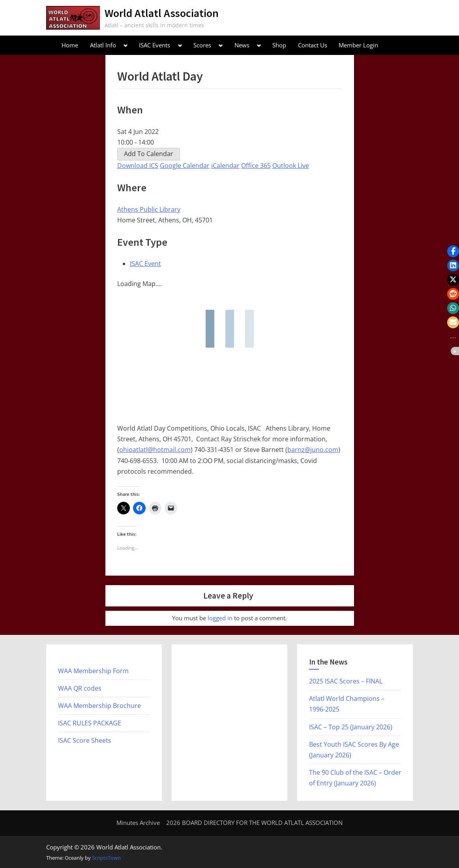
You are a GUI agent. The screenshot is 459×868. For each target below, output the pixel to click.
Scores (202, 45)
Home (70, 45)
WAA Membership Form (93, 671)
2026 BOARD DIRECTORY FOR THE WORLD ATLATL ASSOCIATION (254, 823)
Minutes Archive (138, 823)
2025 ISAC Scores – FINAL (346, 681)
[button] (453, 251)
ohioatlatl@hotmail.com (155, 450)
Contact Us (313, 45)
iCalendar (225, 166)
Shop (279, 45)
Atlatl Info (103, 45)
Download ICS (138, 166)
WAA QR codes (80, 688)
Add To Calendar (149, 154)
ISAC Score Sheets (85, 740)
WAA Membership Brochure (99, 706)
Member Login (358, 45)
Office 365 (256, 166)
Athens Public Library (149, 209)
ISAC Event (145, 264)
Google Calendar (185, 166)
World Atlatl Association (162, 13)
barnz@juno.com (313, 450)
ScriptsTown (106, 858)
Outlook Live (291, 166)
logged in (220, 618)
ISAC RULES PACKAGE (90, 723)
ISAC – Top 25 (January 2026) (351, 727)
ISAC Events (155, 45)
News (242, 45)
